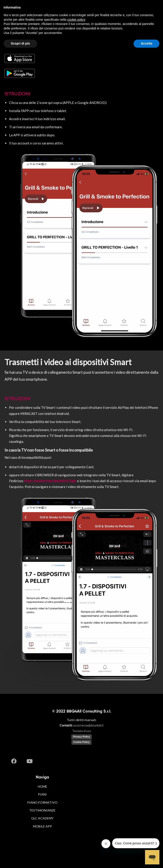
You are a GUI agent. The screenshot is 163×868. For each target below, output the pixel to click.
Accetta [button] (146, 43)
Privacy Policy (81, 737)
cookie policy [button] (76, 20)
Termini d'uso (82, 731)
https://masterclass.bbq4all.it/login (50, 481)
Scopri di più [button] (20, 43)
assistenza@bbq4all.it (88, 725)
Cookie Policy (81, 742)
